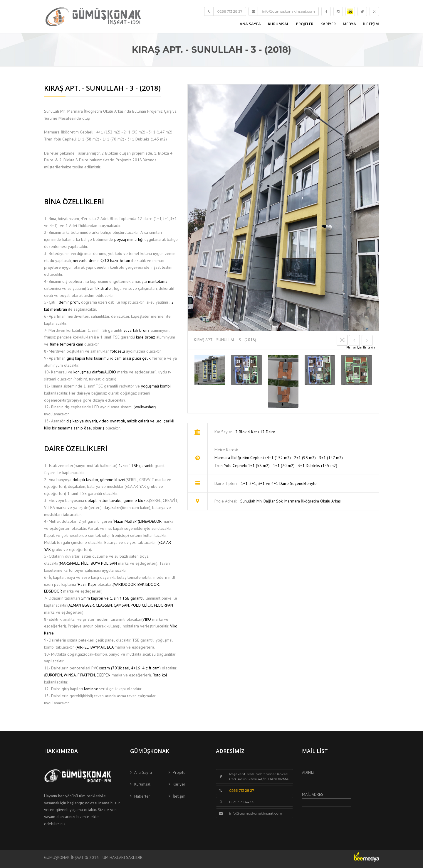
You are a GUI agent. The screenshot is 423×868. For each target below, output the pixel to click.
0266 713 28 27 (242, 790)
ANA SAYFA (250, 24)
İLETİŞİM (371, 24)
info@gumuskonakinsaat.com (256, 813)
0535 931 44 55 (242, 802)
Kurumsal (142, 784)
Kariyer (179, 784)
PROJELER (305, 24)
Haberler (142, 796)
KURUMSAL (278, 24)
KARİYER (328, 24)
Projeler (180, 772)
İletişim (179, 796)
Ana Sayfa (143, 772)
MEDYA (349, 24)
